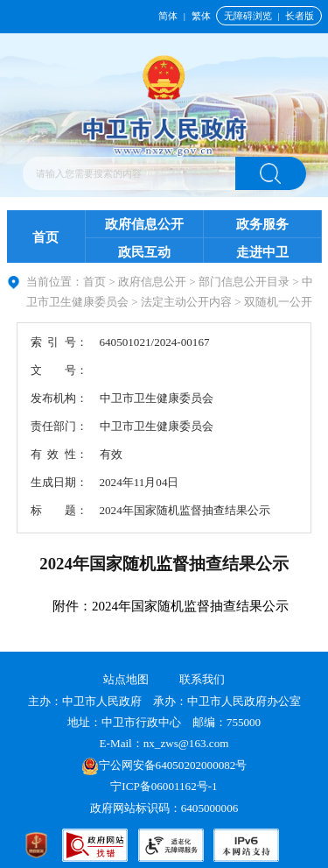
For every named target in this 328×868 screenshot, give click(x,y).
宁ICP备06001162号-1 (165, 786)
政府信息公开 (144, 224)
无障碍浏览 (248, 16)
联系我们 (202, 679)
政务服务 (262, 224)
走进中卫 (262, 252)
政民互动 (144, 252)
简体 (168, 16)
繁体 (201, 16)
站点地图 (126, 679)
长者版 (300, 16)
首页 (45, 237)
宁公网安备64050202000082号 (164, 765)
